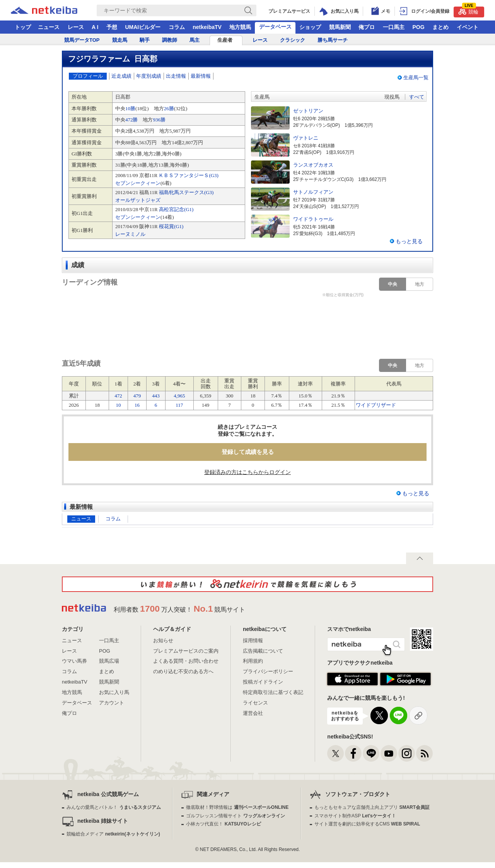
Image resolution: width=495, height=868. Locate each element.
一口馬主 (394, 27)
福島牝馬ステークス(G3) (186, 192)
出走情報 (176, 76)
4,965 (179, 396)
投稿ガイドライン (263, 682)
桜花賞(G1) (171, 226)
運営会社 (253, 713)
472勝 (132, 120)
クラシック (293, 40)
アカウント (112, 703)
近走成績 (121, 76)
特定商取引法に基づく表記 (273, 692)
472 (118, 396)
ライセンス (255, 703)
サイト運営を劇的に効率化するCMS (367, 824)
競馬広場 (109, 661)
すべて (417, 97)
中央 (393, 284)
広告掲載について (263, 651)
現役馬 (392, 97)
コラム (177, 27)
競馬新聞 (340, 27)
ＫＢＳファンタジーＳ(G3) (189, 175)
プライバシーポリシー (268, 671)
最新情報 (201, 76)
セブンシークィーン (138, 183)
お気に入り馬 (114, 692)
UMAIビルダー (143, 27)
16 (137, 405)
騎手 (145, 40)
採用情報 (253, 640)
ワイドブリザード (376, 405)
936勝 (159, 120)
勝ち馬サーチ (333, 40)
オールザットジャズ (138, 200)
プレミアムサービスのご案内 (186, 651)
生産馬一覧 (416, 78)
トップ (23, 27)
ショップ (310, 27)
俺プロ (367, 27)
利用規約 (253, 661)
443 (156, 396)
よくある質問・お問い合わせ (186, 661)
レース (76, 27)
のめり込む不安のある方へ (183, 671)
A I (95, 27)
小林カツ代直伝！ (223, 824)
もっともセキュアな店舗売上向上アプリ (372, 807)
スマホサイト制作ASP (355, 816)
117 (179, 405)
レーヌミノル (130, 234)
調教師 (170, 40)
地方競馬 (240, 27)
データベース (275, 27)
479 (137, 396)
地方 (420, 284)
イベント (468, 27)
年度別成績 (149, 76)
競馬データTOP (82, 40)
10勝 (130, 108)
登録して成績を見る (248, 452)
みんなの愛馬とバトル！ (114, 807)
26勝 (169, 108)
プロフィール (88, 76)
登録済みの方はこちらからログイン (247, 472)
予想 (112, 27)
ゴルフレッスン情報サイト (235, 816)
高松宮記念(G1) (176, 209)
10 (119, 405)
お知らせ (163, 640)
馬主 (195, 40)
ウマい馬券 (74, 661)
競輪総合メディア (113, 834)
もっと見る (409, 241)
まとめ (440, 27)
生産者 (225, 40)
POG (418, 27)
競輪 (468, 11)
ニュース (49, 27)
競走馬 (120, 40)
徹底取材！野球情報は (237, 807)
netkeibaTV (207, 27)
